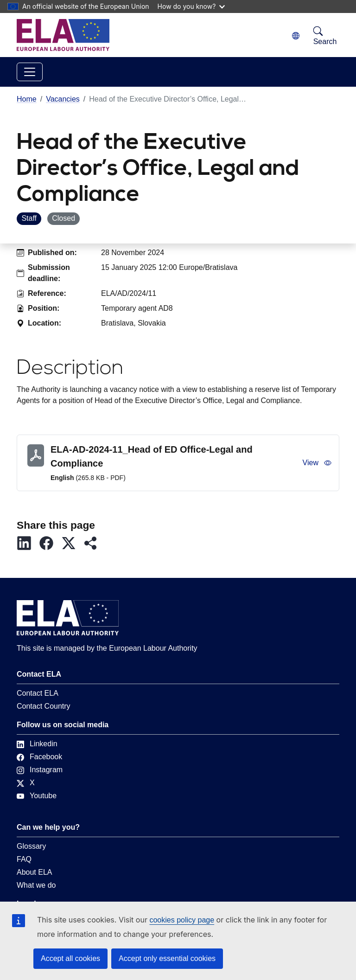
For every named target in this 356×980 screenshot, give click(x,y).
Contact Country (44, 706)
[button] (28, 543)
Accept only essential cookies (167, 958)
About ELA (35, 872)
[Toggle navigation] (30, 72)
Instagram (40, 770)
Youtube (37, 796)
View (317, 463)
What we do (36, 885)
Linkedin (37, 744)
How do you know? (191, 6)
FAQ (24, 859)
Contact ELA (38, 693)
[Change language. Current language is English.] (296, 36)
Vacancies (63, 99)
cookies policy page (182, 920)
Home (27, 99)
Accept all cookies (70, 958)
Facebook (39, 757)
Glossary (31, 846)
